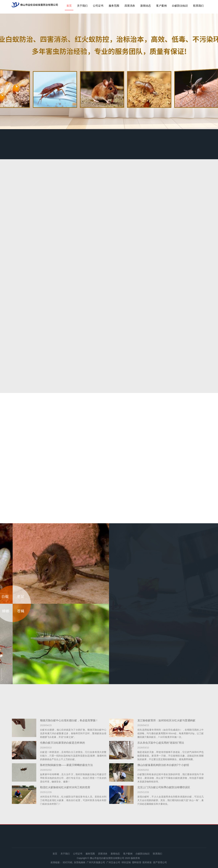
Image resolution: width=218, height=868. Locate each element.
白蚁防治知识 (180, 6)
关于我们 (82, 6)
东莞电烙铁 (80, 862)
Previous (12, 72)
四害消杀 (130, 6)
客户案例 (161, 6)
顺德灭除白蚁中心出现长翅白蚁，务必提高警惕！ (69, 720)
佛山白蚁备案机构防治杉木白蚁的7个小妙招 (163, 765)
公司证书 (98, 6)
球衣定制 (126, 862)
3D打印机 (68, 862)
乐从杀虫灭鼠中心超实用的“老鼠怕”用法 (161, 743)
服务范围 (114, 6)
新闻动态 (146, 6)
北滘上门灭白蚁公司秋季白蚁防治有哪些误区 (164, 787)
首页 (69, 6)
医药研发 (147, 862)
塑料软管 (137, 862)
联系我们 (198, 6)
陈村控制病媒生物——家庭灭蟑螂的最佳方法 (66, 765)
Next (206, 72)
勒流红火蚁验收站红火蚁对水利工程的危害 (65, 787)
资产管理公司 (160, 862)
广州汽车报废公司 (96, 862)
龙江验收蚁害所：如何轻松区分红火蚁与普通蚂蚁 (166, 720)
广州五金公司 (113, 862)
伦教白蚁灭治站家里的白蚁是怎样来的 (62, 743)
